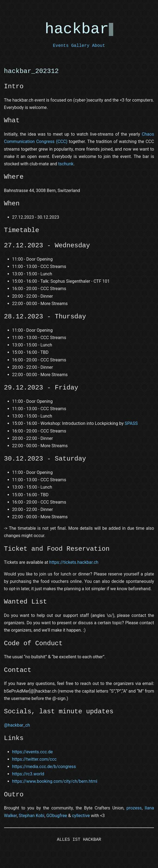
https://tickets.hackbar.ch (74, 562)
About (99, 46)
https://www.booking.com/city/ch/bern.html (55, 781)
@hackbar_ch (17, 725)
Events (61, 46)
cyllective (81, 816)
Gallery (80, 46)
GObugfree (57, 816)
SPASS (131, 423)
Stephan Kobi (31, 816)
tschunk (66, 164)
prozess (134, 808)
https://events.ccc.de (33, 752)
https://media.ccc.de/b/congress (44, 767)
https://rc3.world (28, 774)
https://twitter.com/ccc (34, 759)
